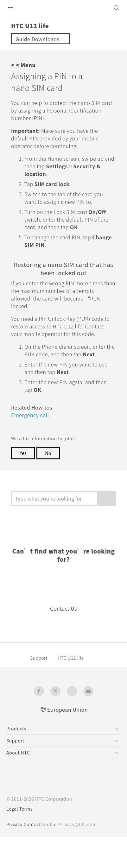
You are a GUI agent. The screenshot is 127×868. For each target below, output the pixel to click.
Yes (23, 453)
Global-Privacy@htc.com (70, 824)
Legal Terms (19, 809)
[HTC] (64, 8)
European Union (67, 709)
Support (39, 658)
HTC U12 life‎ (71, 658)
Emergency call (30, 415)
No (48, 453)
